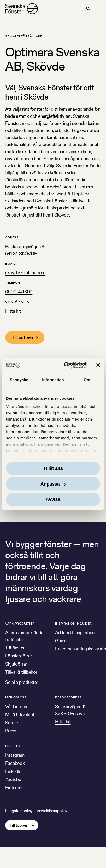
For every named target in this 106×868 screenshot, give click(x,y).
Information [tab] (53, 380)
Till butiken (22, 337)
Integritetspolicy (19, 811)
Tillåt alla (53, 468)
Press (11, 731)
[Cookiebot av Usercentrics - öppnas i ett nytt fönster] (65, 365)
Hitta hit (13, 311)
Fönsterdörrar (19, 656)
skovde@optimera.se (25, 273)
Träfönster (15, 648)
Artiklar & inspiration (75, 633)
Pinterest (14, 787)
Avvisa (53, 499)
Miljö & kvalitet (20, 715)
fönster (37, 109)
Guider (62, 641)
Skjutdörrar (16, 664)
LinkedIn (13, 771)
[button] (88, 9)
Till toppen (19, 825)
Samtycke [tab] (19, 380)
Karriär (12, 723)
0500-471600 (19, 292)
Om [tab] (87, 380)
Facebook (15, 763)
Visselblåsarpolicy (52, 811)
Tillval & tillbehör (21, 672)
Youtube (13, 779)
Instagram (15, 755)
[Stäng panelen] (98, 365)
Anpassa (53, 484)
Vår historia (16, 706)
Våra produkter (20, 623)
